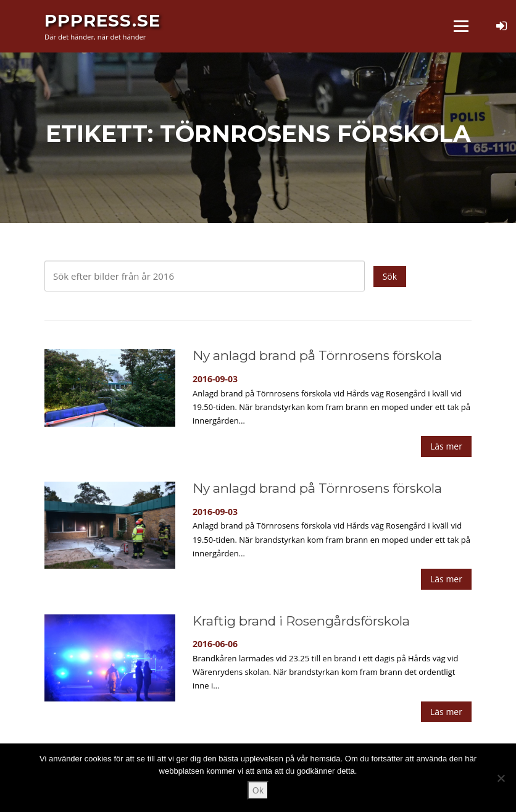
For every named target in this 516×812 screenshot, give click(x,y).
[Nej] (501, 778)
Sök (390, 276)
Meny (461, 26)
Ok (258, 790)
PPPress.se (102, 20)
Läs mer (446, 446)
